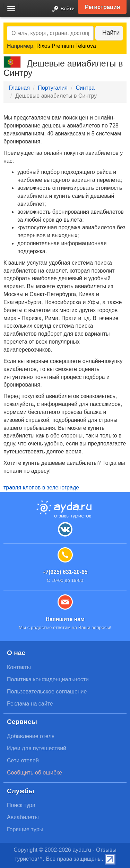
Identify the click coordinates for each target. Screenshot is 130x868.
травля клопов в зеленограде (41, 488)
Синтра (85, 88)
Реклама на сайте (30, 704)
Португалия (53, 88)
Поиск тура (21, 805)
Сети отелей (23, 760)
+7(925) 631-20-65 (65, 572)
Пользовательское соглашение (47, 692)
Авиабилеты (23, 817)
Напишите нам (65, 619)
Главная (19, 88)
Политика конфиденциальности (48, 679)
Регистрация (102, 7)
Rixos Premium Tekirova (66, 46)
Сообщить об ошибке (34, 773)
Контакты (19, 667)
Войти (61, 9)
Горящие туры (25, 829)
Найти (111, 33)
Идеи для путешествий (37, 748)
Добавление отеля (31, 736)
